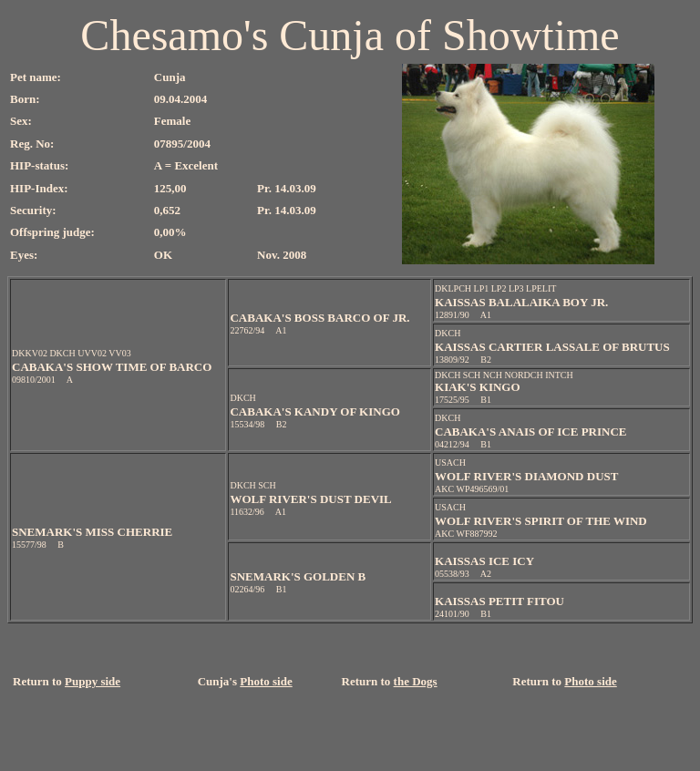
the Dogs (416, 681)
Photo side (266, 681)
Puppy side (93, 681)
